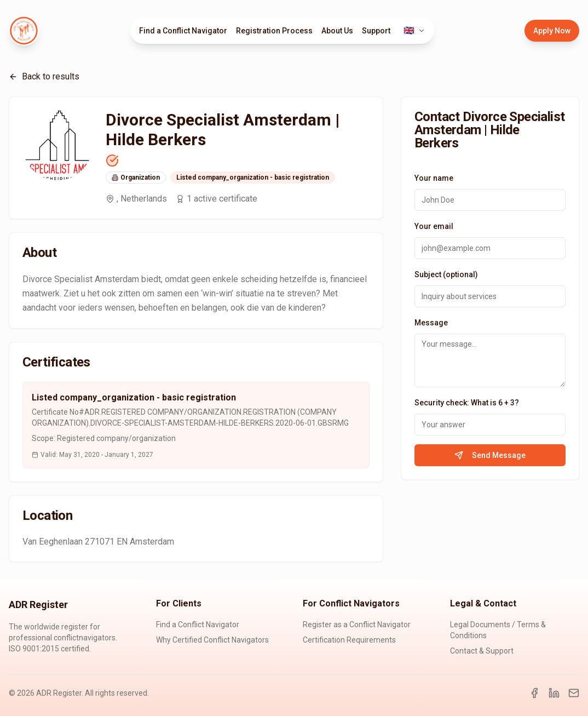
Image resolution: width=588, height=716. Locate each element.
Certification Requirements (349, 640)
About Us (337, 31)
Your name (434, 178)
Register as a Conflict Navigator (357, 625)
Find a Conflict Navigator (183, 31)
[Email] (574, 693)
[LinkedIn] (554, 693)
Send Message (490, 455)
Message (431, 323)
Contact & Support (482, 651)
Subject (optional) (446, 274)
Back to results (44, 76)
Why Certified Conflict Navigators (212, 640)
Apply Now (552, 31)
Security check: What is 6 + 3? (467, 403)
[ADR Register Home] (24, 31)
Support (376, 31)
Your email (434, 226)
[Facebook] (534, 693)
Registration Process (274, 31)
